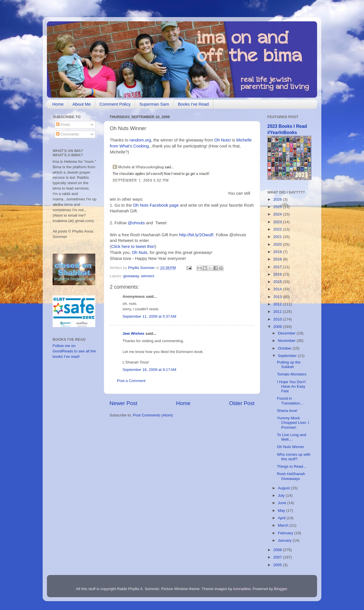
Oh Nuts (140, 252)
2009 (278, 327)
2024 (278, 214)
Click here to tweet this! (133, 247)
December (287, 333)
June (283, 503)
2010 (278, 319)
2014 (278, 289)
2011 (278, 312)
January (285, 540)
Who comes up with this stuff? (294, 457)
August (284, 488)
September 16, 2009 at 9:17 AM (149, 370)
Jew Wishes (133, 333)
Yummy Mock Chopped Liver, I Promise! (293, 423)
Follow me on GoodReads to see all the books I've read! (74, 351)
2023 (278, 222)
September (288, 356)
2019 (278, 252)
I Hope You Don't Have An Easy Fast (291, 386)
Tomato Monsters (292, 374)
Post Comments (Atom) (153, 415)
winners (148, 276)
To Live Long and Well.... (292, 437)
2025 (278, 207)
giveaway (131, 276)
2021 (278, 237)
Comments (68, 134)
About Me (82, 104)
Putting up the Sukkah (289, 364)
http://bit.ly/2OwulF (196, 235)
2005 (278, 565)
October (285, 348)
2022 (278, 229)
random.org (140, 140)
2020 (278, 244)
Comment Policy (115, 104)
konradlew (242, 589)
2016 (278, 274)
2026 (278, 199)
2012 (278, 304)
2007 (278, 557)
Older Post (242, 403)
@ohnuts (136, 223)
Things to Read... (292, 466)
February (286, 533)
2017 (278, 267)
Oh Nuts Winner (291, 447)
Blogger (281, 589)
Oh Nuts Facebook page (156, 205)
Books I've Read (193, 104)
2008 (278, 550)
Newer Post (123, 403)
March (284, 525)
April (282, 518)
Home (58, 104)
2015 (278, 282)
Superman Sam (154, 104)
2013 (278, 297)
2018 (278, 259)
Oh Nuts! (223, 140)
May (282, 511)
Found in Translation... (290, 401)
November (287, 341)
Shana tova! (287, 411)
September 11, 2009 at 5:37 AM (149, 316)
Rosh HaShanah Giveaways (291, 476)
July (282, 495)
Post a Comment (131, 381)
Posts (63, 125)
